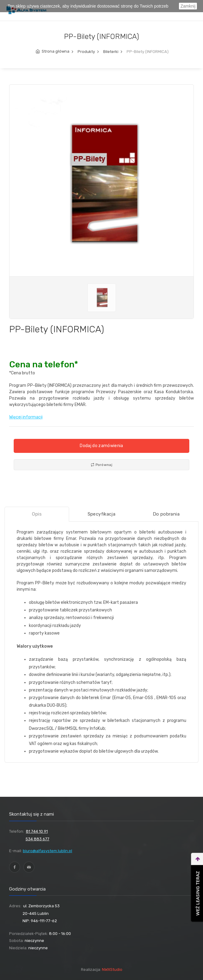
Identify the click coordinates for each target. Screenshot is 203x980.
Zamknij (188, 6)
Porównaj (101, 465)
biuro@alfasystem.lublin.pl (47, 851)
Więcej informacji (26, 417)
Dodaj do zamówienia (101, 446)
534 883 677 (37, 839)
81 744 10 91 (37, 831)
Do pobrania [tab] (166, 514)
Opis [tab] (37, 514)
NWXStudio (112, 970)
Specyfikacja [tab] (102, 514)
